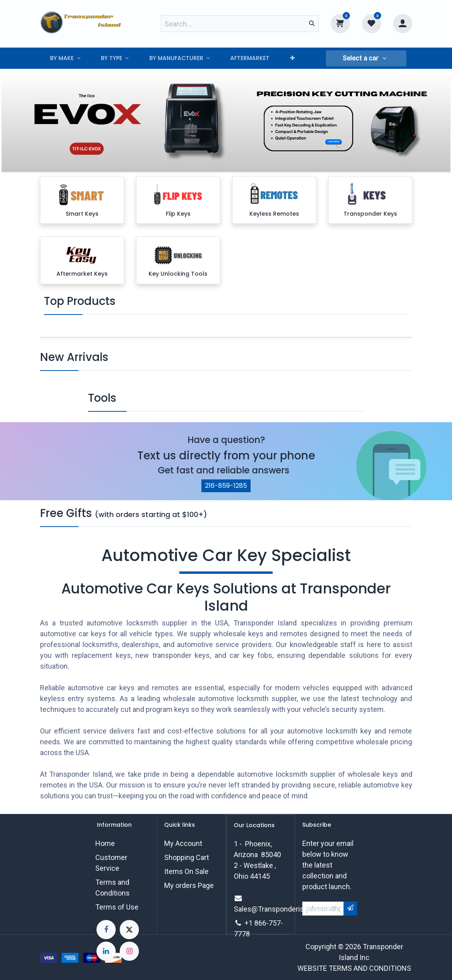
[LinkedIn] (106, 951)
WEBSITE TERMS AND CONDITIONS (354, 968)
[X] (129, 930)
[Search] (312, 24)
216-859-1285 (226, 486)
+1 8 (251, 923)
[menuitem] (65, 58)
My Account (183, 843)
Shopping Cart (187, 857)
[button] (366, 58)
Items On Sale (186, 871)
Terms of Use (117, 907)
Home (105, 843)
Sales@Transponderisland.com (283, 909)
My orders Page (189, 885)
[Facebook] (106, 930)
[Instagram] (129, 951)
